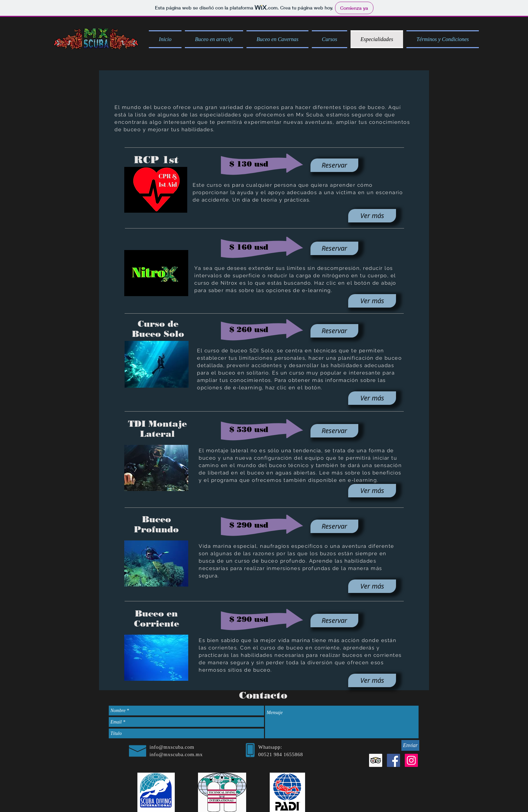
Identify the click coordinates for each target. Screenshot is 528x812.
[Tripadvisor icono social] (376, 760)
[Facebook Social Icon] (393, 760)
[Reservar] (334, 165)
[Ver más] (372, 216)
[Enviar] (410, 745)
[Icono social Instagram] (411, 760)
